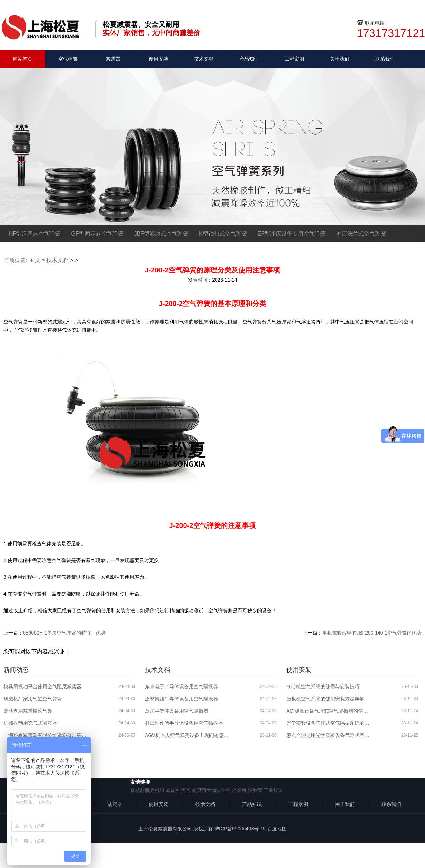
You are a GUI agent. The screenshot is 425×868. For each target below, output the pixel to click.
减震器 (113, 59)
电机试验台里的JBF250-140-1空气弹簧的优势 (372, 633)
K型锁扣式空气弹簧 (223, 234)
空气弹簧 (68, 59)
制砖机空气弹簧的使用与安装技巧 (323, 686)
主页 (34, 260)
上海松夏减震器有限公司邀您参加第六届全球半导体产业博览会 (45, 735)
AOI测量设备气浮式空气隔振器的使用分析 (328, 711)
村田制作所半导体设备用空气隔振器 (184, 723)
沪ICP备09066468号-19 (240, 829)
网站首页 (23, 59)
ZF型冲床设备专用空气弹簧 (292, 234)
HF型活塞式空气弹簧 (35, 234)
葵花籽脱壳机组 (147, 790)
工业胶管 (273, 790)
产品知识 (249, 59)
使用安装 (159, 59)
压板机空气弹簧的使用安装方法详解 (325, 699)
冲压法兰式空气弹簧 (361, 234)
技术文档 (204, 59)
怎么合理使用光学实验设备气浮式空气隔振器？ (328, 735)
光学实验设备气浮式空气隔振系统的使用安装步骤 (328, 723)
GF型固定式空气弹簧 (97, 234)
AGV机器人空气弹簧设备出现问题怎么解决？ (187, 735)
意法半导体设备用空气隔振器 (177, 711)
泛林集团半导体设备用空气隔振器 (181, 699)
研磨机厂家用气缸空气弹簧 (33, 699)
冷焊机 (239, 790)
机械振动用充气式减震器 (30, 723)
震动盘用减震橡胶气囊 (28, 711)
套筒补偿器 (178, 790)
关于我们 (340, 59)
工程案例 (294, 59)
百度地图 (277, 829)
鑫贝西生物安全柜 (211, 790)
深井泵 (255, 790)
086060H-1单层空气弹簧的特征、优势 (64, 633)
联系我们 (385, 59)
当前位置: (15, 260)
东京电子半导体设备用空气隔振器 (181, 686)
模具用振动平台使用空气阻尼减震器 (42, 686)
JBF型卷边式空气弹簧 (161, 234)
